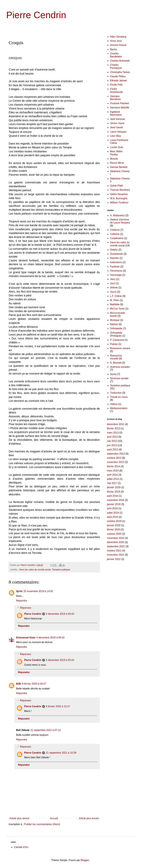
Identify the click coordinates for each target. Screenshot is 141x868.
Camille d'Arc (21, 847)
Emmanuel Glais (26, 638)
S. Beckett (116, 363)
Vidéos (114, 404)
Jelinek (114, 287)
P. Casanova (117, 340)
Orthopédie (116, 328)
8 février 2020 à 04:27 (34, 684)
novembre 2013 (116, 462)
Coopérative (117, 238)
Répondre (22, 601)
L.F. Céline (116, 296)
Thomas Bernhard (120, 190)
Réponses (26, 608)
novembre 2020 (116, 538)
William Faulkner (119, 203)
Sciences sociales (120, 367)
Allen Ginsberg (118, 37)
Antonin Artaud (118, 45)
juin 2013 (112, 445)
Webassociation (119, 408)
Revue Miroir (117, 163)
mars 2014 (113, 471)
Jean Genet (116, 127)
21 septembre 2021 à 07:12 (46, 730)
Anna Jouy (116, 41)
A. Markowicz (117, 215)
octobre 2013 (114, 458)
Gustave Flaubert (120, 103)
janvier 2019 (114, 504)
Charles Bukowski (120, 61)
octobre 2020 (114, 534)
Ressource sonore (120, 348)
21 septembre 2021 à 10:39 (61, 753)
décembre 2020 (116, 542)
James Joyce (117, 123)
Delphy (114, 250)
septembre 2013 (116, 454)
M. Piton (115, 300)
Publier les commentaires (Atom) (42, 824)
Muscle (114, 159)
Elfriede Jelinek (118, 81)
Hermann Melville (120, 108)
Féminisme (116, 271)
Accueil (54, 818)
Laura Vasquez (118, 132)
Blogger (85, 860)
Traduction (116, 393)
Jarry (113, 279)
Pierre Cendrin (36, 15)
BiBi (19, 684)
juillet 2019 (113, 513)
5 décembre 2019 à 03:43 (60, 614)
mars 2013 (113, 433)
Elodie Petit (116, 85)
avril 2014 (112, 475)
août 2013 (112, 450)
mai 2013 (112, 441)
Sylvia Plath (117, 186)
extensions (116, 262)
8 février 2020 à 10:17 (58, 706)
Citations (115, 230)
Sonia (113, 374)
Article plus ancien (89, 818)
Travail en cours (119, 397)
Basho (113, 49)
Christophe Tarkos (120, 72)
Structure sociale (119, 378)
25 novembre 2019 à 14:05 (38, 591)
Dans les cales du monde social (35, 570)
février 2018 (113, 492)
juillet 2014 (113, 479)
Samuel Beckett (119, 167)
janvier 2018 (114, 487)
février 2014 (113, 466)
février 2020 (113, 529)
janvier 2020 (114, 525)
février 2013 (113, 428)
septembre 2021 (116, 546)
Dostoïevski (116, 254)
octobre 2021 (114, 551)
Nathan (114, 324)
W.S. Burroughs (119, 198)
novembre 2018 (116, 500)
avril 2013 (112, 437)
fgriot (19, 591)
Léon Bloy (116, 136)
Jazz (113, 283)
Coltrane (115, 234)
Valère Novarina (119, 194)
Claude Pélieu (118, 76)
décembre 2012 (116, 424)
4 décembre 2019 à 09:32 (51, 638)
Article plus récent (19, 818)
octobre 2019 (114, 521)
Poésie (114, 344)
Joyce (113, 292)
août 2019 (112, 517)
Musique (115, 320)
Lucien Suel (117, 147)
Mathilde (115, 304)
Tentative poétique (61, 570)
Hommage (116, 275)
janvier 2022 (114, 559)
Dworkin (115, 258)
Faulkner (115, 267)
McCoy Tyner (117, 309)
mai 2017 (112, 483)
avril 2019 (112, 508)
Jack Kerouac (118, 119)
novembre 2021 (116, 555)
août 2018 (112, 496)
